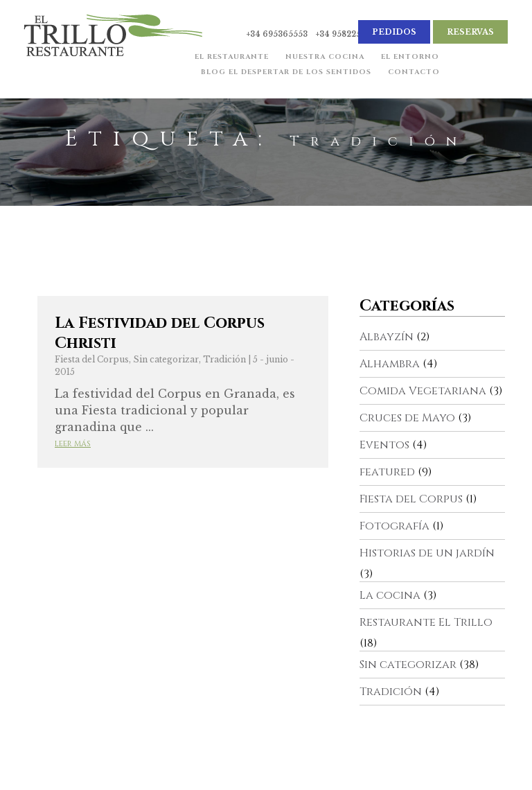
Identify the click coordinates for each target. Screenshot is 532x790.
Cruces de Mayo (407, 418)
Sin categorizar (166, 359)
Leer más (73, 444)
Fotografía (394, 526)
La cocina (390, 595)
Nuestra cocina (323, 58)
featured (387, 472)
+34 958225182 (345, 34)
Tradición (224, 359)
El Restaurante (230, 58)
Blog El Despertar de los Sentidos (285, 73)
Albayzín (387, 337)
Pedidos (394, 32)
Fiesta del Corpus (92, 359)
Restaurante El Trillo (426, 622)
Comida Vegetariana (423, 391)
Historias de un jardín (427, 553)
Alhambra (390, 364)
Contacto (413, 73)
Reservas (470, 32)
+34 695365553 (277, 34)
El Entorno (409, 58)
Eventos (384, 445)
